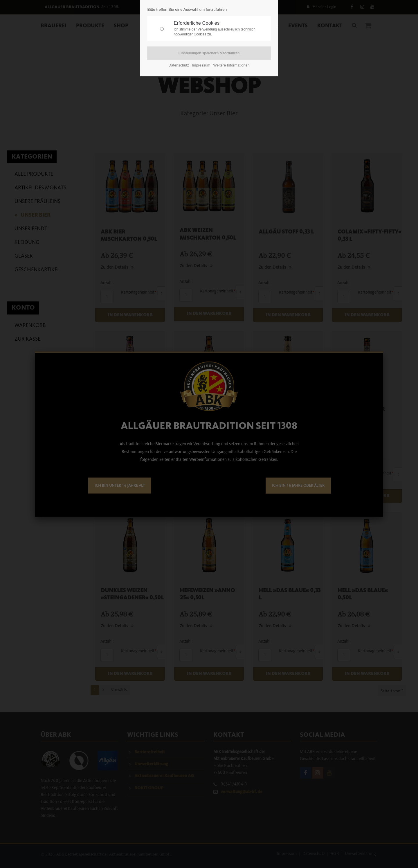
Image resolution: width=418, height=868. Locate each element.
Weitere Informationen (231, 65)
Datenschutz (179, 65)
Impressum (201, 65)
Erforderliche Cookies (221, 29)
